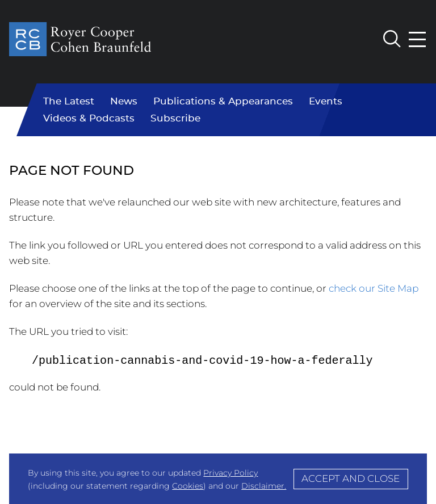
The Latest (69, 102)
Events (326, 102)
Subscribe (175, 119)
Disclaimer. (264, 486)
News (124, 102)
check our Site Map (374, 288)
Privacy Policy (230, 473)
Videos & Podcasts (89, 119)
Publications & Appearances (223, 102)
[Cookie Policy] (218, 479)
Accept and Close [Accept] (351, 478)
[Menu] (418, 39)
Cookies (188, 486)
